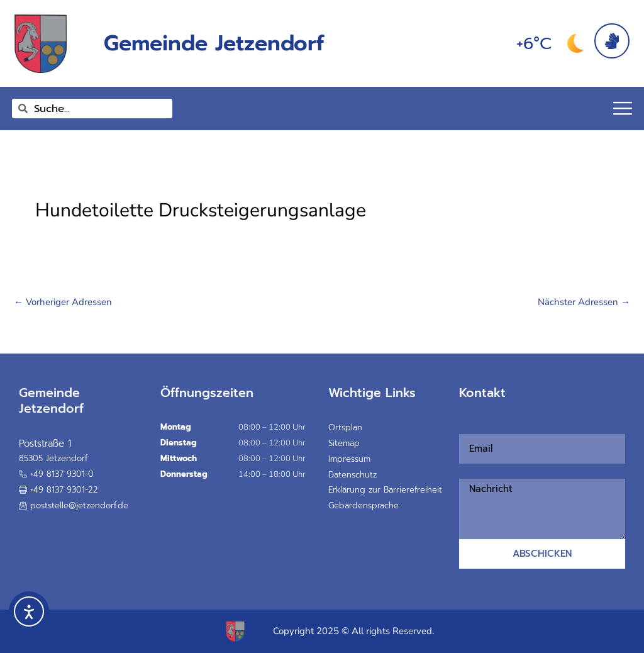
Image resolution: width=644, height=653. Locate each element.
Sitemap (344, 443)
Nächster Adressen (584, 302)
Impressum (349, 459)
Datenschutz (353, 475)
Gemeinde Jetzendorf (214, 43)
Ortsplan (345, 427)
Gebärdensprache (364, 505)
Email (463, 426)
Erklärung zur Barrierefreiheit (385, 490)
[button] (58, 490)
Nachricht (467, 471)
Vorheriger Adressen (63, 302)
